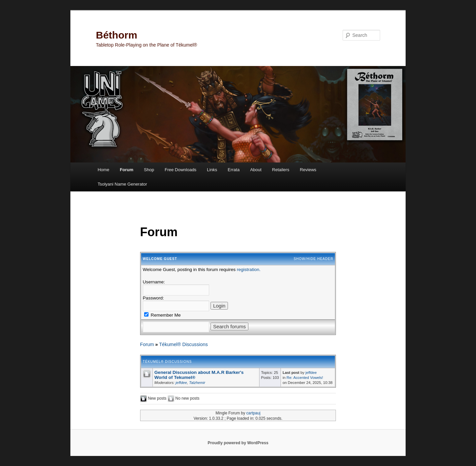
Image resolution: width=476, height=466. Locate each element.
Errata (233, 170)
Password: (153, 298)
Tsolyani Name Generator (122, 184)
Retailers (281, 170)
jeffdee (181, 383)
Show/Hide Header (313, 259)
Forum (126, 170)
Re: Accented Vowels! (305, 378)
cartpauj (253, 413)
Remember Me (162, 315)
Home (103, 170)
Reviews (308, 170)
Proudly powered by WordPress (238, 443)
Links (212, 170)
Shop (149, 170)
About (256, 170)
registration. (249, 270)
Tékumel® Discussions (184, 344)
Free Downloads (181, 170)
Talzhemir (197, 383)
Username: (154, 282)
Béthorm (116, 35)
